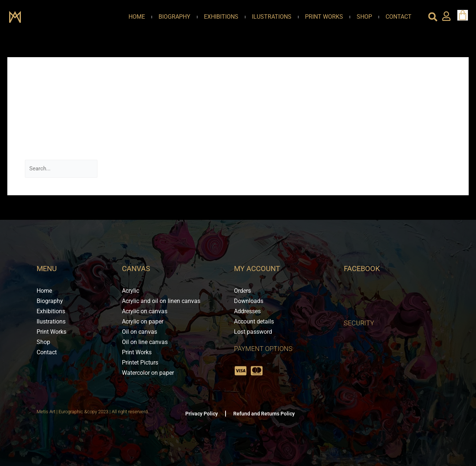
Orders (242, 291)
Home (137, 17)
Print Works (324, 17)
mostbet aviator (271, 99)
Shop (364, 17)
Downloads (249, 301)
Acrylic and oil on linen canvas (161, 301)
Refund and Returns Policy (264, 414)
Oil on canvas (140, 332)
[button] (433, 17)
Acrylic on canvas (145, 311)
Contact (399, 17)
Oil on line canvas (145, 342)
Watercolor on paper (148, 373)
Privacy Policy (202, 414)
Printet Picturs (140, 363)
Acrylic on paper (143, 321)
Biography (174, 17)
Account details (254, 321)
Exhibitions (221, 17)
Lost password (253, 332)
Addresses (247, 311)
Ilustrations (272, 17)
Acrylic (131, 291)
